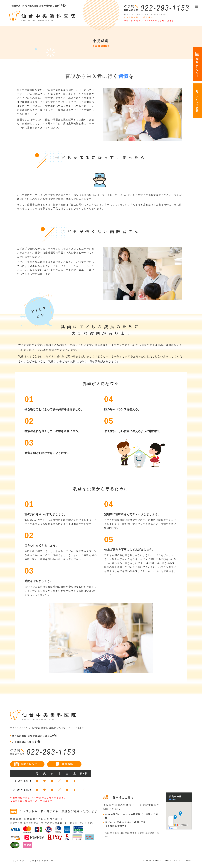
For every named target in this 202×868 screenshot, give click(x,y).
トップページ (17, 861)
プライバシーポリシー (42, 861)
